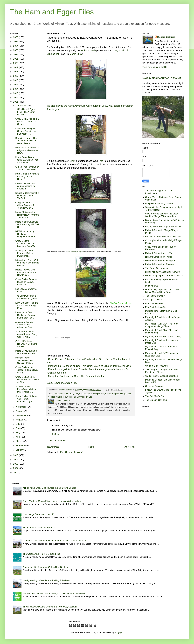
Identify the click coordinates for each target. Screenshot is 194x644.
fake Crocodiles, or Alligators (76, 252)
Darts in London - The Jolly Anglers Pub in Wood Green (26, 141)
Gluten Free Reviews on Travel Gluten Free (27, 168)
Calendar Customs (154, 386)
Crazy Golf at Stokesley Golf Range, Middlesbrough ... (27, 399)
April (18, 437)
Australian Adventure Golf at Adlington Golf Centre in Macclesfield (55, 594)
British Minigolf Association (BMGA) (163, 272)
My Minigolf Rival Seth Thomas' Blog (163, 337)
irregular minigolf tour (57, 397)
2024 (16, 46)
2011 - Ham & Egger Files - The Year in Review (25, 112)
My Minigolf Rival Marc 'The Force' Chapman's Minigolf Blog (162, 325)
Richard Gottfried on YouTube (160, 253)
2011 (16, 102)
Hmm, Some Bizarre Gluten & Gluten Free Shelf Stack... (27, 160)
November (21, 407)
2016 (16, 80)
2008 (16, 464)
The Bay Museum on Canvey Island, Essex (27, 297)
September (22, 415)
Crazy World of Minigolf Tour (92, 394)
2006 (16, 472)
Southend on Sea (85, 397)
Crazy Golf (74, 394)
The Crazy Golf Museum (157, 268)
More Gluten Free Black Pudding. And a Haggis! (27, 176)
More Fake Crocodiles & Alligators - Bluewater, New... (27, 150)
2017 (16, 76)
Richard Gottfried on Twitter (159, 257)
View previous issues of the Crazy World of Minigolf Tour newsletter (162, 215)
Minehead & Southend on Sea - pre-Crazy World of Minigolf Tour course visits (90, 366)
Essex (108, 394)
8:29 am (56, 434)
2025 (16, 42)
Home (91, 447)
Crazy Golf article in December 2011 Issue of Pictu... (27, 380)
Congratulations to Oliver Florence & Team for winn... (25, 205)
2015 (16, 85)
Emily (72, 161)
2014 (16, 89)
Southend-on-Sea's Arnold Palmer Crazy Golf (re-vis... (26, 334)
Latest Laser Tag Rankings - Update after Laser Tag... (25, 315)
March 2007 (76, 54)
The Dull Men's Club (155, 396)
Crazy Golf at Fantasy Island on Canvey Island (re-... (26, 282)
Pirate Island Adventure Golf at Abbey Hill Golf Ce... (27, 224)
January (20, 450)
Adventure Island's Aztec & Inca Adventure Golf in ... (26, 325)
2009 (16, 460)
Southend (72, 397)
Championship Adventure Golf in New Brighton (46, 567)
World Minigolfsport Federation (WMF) (164, 276)
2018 (16, 72)
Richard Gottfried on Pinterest (160, 264)
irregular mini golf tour (121, 394)
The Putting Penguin (155, 296)
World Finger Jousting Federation (162, 376)
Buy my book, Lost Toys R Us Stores (163, 226)
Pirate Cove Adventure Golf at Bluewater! (26, 352)
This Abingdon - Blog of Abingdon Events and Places (162, 371)
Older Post (129, 447)
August (20, 420)
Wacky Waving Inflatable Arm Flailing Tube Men (46, 580)
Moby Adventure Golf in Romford (39, 528)
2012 (16, 98)
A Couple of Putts (154, 300)
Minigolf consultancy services (160, 204)
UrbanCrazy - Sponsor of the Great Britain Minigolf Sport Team (162, 291)
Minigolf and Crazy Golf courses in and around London (27, 263)
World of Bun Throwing (156, 366)
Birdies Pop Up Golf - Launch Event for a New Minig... (26, 272)
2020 (16, 63)
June (19, 428)
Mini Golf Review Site (156, 307)
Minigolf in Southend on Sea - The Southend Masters (77, 376)
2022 (16, 55)
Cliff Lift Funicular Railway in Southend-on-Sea (27, 344)
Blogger (119, 632)
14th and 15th (88, 50)
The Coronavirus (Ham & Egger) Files (41, 554)
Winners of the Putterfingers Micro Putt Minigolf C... (26, 389)
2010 (16, 455)
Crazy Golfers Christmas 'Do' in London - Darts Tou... (27, 244)
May (18, 433)
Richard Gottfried (166, 37)
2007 (16, 468)
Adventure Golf (61, 394)
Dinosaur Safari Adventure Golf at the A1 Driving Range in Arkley (55, 541)
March (19, 441)
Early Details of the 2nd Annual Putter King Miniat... (27, 305)
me (101, 161)
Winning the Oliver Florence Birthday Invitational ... (25, 253)
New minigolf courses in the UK (162, 78)
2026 (16, 37)
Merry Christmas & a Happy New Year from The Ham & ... (27, 215)
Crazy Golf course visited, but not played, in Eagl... (27, 370)
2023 (16, 50)
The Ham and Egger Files (52, 12)
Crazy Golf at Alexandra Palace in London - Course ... (27, 122)
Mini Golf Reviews (154, 303)
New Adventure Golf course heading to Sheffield (25, 186)
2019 (16, 67)
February (21, 445)
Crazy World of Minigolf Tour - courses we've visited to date (52, 501)
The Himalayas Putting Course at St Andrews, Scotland (50, 607)
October (20, 411)
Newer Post (53, 447)
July (18, 424)
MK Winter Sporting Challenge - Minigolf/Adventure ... (27, 234)
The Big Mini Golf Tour (156, 400)
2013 (16, 93)
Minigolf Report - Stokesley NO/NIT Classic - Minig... (25, 360)
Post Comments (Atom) (72, 452)
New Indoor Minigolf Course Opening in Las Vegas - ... (25, 131)
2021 (16, 59)
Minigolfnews (152, 286)
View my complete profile (155, 67)
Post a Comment (58, 440)
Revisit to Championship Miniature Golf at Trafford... (27, 196)
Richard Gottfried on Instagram (160, 261)
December (21, 106)
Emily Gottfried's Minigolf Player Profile (164, 237)
